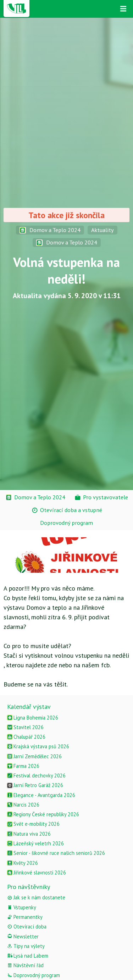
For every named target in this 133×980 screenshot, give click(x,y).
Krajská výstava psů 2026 (38, 746)
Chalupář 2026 (26, 737)
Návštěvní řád (25, 965)
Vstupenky (22, 907)
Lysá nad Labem (28, 956)
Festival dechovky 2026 (36, 776)
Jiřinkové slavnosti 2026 (37, 873)
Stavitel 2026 (25, 727)
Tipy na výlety (26, 946)
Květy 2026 (23, 863)
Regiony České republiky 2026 (43, 814)
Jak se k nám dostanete (36, 897)
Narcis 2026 (23, 805)
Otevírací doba (27, 927)
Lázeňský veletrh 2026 (35, 843)
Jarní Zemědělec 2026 (34, 756)
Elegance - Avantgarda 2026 (41, 795)
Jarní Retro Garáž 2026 (35, 785)
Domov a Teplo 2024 (50, 230)
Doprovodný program (34, 975)
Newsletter (23, 936)
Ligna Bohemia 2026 (33, 718)
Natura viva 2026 (29, 834)
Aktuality (102, 230)
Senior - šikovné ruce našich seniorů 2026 (56, 853)
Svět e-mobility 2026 (33, 824)
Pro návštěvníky (29, 887)
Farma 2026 (23, 766)
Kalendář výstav (29, 707)
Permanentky (25, 917)
